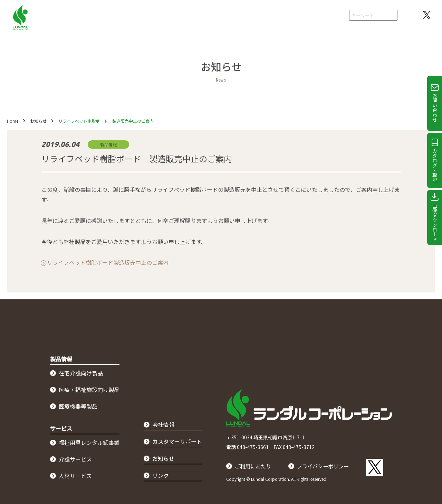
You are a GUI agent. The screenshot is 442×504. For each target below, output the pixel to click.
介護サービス (75, 459)
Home (13, 121)
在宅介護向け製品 (81, 373)
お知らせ (38, 121)
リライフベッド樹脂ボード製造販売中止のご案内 (108, 262)
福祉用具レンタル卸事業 (89, 442)
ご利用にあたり (254, 466)
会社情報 (329, 16)
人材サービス (75, 476)
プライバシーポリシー (327, 466)
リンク (161, 475)
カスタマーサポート (177, 441)
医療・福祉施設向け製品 (89, 390)
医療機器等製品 (78, 406)
